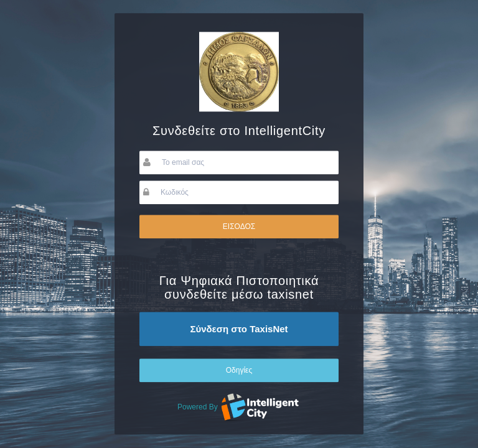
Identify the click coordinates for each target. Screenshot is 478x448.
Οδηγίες (239, 370)
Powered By (239, 407)
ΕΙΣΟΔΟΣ (239, 226)
